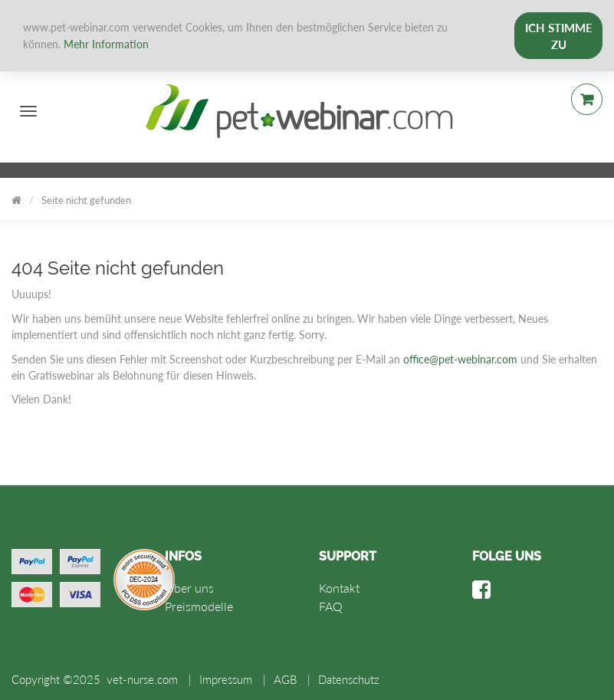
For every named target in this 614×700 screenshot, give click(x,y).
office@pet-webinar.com (460, 359)
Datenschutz (349, 679)
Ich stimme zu (559, 36)
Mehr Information (106, 44)
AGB (285, 679)
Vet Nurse (16, 197)
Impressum (226, 679)
